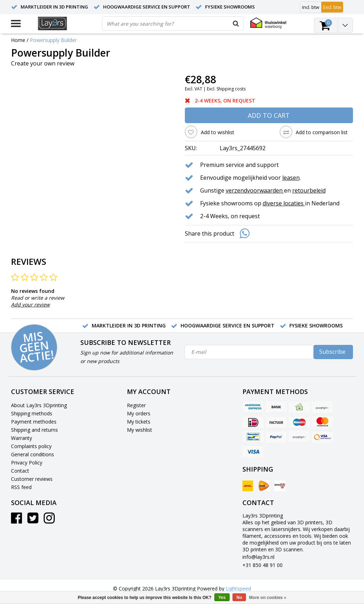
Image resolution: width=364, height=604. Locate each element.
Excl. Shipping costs (226, 89)
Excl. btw (332, 7)
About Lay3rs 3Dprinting (39, 405)
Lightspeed (238, 589)
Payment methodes (34, 422)
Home (18, 40)
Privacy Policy (27, 463)
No (239, 598)
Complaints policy (31, 446)
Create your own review (43, 63)
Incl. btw (311, 7)
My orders (139, 413)
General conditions (33, 454)
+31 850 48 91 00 (263, 565)
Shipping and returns (34, 430)
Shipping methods (32, 413)
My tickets (139, 422)
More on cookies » (268, 598)
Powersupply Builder (53, 40)
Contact (20, 471)
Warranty (22, 438)
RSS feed (21, 487)
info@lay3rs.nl (258, 557)
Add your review (30, 304)
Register (136, 405)
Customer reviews (32, 479)
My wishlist (140, 430)
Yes (222, 598)
